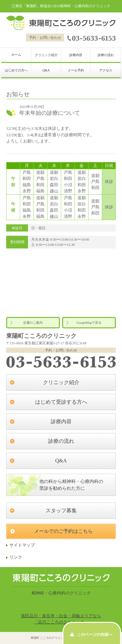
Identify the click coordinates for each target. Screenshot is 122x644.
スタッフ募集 (61, 510)
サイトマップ (22, 545)
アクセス (106, 70)
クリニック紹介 (46, 55)
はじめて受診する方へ (61, 402)
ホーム (16, 55)
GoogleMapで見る (89, 323)
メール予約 (76, 70)
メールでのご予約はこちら (63, 531)
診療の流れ (106, 55)
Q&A (46, 70)
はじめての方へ (16, 70)
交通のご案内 (33, 323)
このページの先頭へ (95, 635)
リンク (16, 557)
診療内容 (76, 55)
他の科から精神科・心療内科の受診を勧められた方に (71, 485)
